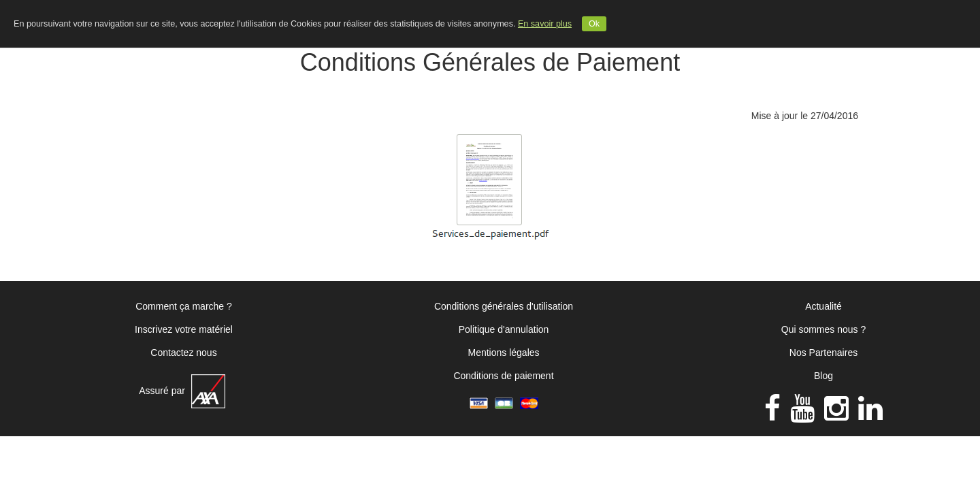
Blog (823, 376)
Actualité (823, 306)
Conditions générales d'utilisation (504, 306)
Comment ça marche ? (184, 306)
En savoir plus (545, 24)
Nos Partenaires (823, 353)
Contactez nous (183, 353)
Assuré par (182, 391)
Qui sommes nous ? (824, 329)
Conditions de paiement (503, 376)
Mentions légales (503, 353)
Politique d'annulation (504, 329)
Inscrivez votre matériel (184, 329)
